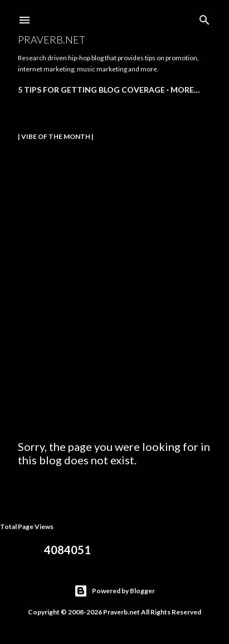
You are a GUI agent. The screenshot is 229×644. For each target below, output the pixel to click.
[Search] (204, 18)
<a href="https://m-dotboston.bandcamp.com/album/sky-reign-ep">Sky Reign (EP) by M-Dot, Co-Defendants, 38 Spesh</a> (115, 278)
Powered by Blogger (114, 591)
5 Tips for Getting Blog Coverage (91, 90)
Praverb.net (52, 40)
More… (185, 90)
